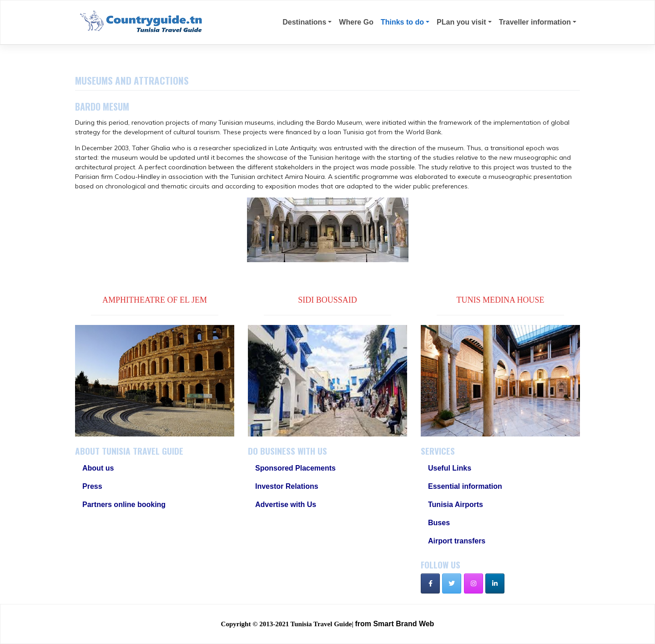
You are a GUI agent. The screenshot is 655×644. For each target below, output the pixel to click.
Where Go (356, 22)
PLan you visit (461, 22)
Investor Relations (287, 486)
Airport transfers (457, 541)
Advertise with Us (286, 505)
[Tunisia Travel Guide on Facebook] (430, 583)
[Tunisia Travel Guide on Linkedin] (495, 583)
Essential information (465, 486)
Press (92, 486)
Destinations (304, 22)
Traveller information (535, 22)
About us (98, 468)
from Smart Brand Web (394, 624)
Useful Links (450, 468)
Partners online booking (124, 505)
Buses (439, 523)
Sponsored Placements (295, 468)
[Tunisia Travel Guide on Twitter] (452, 583)
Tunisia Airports (456, 505)
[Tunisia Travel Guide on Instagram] (474, 583)
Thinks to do (402, 22)
